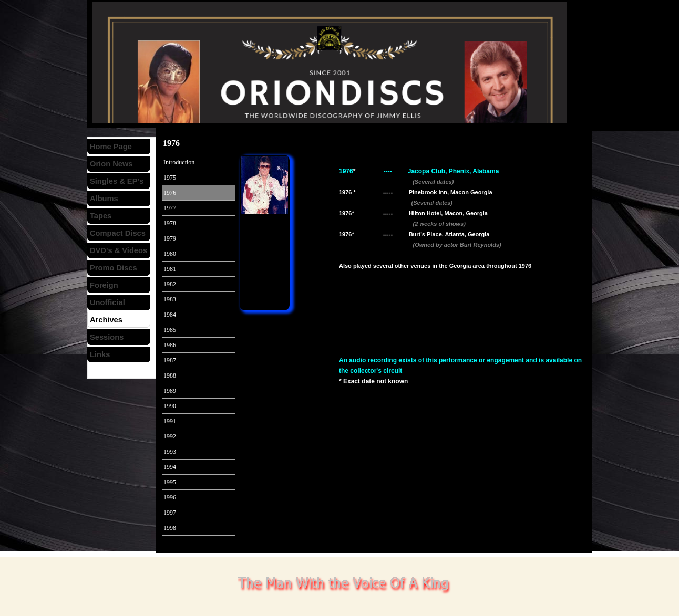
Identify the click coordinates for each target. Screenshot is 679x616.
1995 (170, 482)
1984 (170, 315)
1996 (170, 497)
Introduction (179, 162)
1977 (170, 208)
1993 (170, 452)
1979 (170, 238)
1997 (170, 513)
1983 (170, 299)
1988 (170, 375)
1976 (170, 193)
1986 (170, 345)
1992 (170, 436)
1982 (170, 284)
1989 (170, 391)
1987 (170, 360)
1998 (170, 528)
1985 (170, 330)
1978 (170, 223)
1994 (170, 467)
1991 (170, 421)
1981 (170, 269)
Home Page (111, 147)
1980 (170, 254)
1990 (170, 406)
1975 (170, 178)
